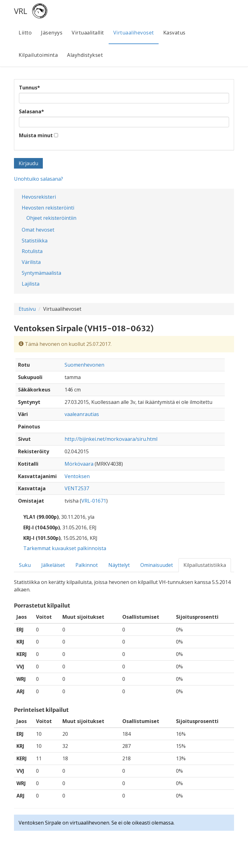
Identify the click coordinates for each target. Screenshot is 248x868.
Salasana (32, 111)
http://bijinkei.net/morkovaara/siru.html (111, 439)
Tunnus (29, 88)
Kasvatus (174, 33)
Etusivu (27, 309)
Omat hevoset (38, 230)
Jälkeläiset (53, 565)
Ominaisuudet (157, 565)
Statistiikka (35, 241)
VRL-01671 (94, 501)
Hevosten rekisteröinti (48, 208)
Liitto (25, 33)
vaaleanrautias (82, 414)
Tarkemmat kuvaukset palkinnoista (65, 548)
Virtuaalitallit (88, 33)
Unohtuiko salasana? (38, 179)
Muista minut (36, 135)
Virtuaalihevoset (134, 33)
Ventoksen (77, 476)
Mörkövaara (79, 464)
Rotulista (32, 251)
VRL (21, 11)
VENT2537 (77, 488)
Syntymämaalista (41, 273)
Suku (25, 565)
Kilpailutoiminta (38, 55)
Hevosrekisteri (39, 197)
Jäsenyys (52, 33)
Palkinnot (87, 565)
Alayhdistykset (85, 55)
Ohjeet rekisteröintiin (51, 218)
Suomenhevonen (84, 365)
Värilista (31, 262)
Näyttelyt (119, 565)
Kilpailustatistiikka (205, 565)
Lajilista (31, 284)
